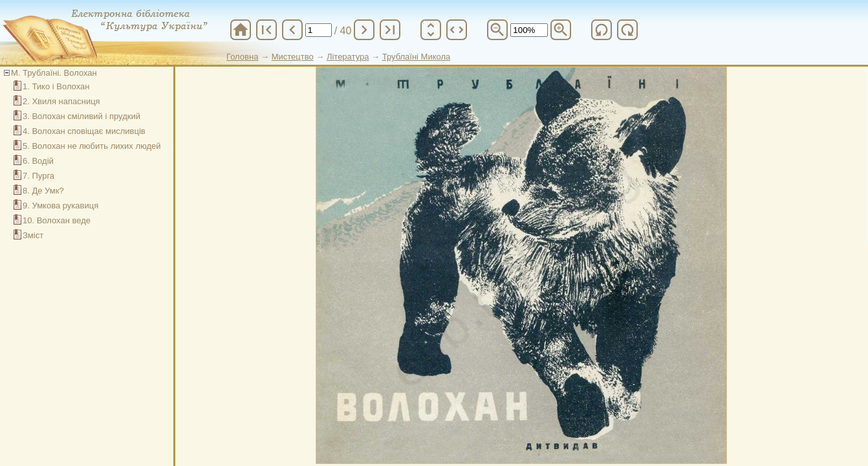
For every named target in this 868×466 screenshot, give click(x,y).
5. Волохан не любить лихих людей (92, 146)
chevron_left (292, 30)
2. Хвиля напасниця (61, 101)
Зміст (33, 235)
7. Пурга (38, 176)
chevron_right (364, 30)
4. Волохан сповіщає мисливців (84, 131)
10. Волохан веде (57, 220)
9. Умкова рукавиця (60, 205)
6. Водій (38, 161)
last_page (390, 30)
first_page (266, 30)
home (241, 30)
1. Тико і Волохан (56, 86)
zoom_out (497, 30)
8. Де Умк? (43, 191)
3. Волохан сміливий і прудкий (81, 116)
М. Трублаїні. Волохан (54, 73)
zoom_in (561, 30)
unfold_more (431, 30)
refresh (602, 30)
